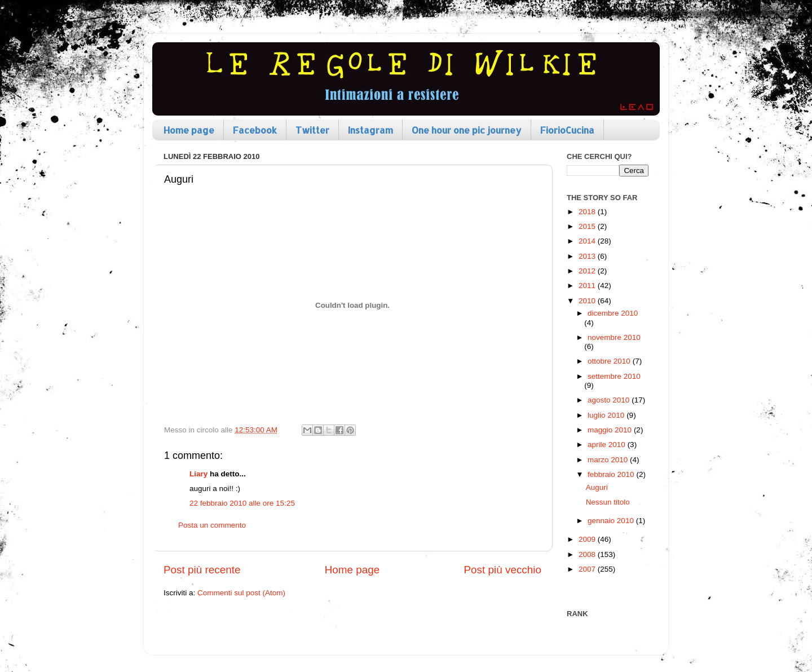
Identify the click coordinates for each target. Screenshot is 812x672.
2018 (588, 212)
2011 (588, 286)
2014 (588, 241)
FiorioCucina (567, 130)
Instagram (370, 130)
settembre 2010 (614, 376)
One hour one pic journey (467, 130)
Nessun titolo (608, 502)
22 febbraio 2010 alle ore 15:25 (242, 503)
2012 (588, 271)
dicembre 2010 (613, 313)
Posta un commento (212, 525)
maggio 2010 (611, 430)
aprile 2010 (608, 445)
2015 (588, 226)
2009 (588, 539)
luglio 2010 (607, 415)
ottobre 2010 (610, 361)
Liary (198, 474)
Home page (189, 130)
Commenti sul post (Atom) (241, 593)
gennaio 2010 (612, 521)
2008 (588, 554)
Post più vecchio (502, 570)
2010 (588, 301)
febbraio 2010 (612, 474)
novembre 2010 (614, 337)
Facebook (255, 130)
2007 (588, 569)
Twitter (312, 130)
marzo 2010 (609, 460)
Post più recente (202, 570)
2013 (588, 256)
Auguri (597, 487)
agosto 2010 (610, 400)
